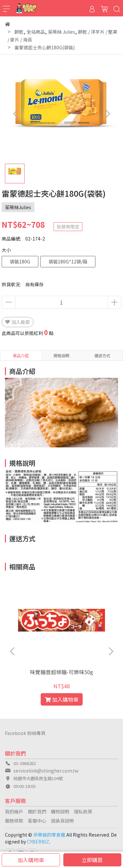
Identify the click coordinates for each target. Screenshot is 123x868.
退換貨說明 (62, 821)
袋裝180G (20, 261)
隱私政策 (83, 811)
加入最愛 (18, 322)
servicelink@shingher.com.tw (46, 771)
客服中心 (37, 821)
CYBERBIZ (38, 842)
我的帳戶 (14, 811)
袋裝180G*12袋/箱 (68, 261)
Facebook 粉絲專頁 (25, 733)
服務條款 (14, 821)
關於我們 (37, 811)
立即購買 (92, 860)
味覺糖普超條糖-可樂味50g (61, 672)
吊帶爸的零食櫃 (49, 835)
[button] (107, 114)
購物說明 (60, 811)
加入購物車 (31, 860)
